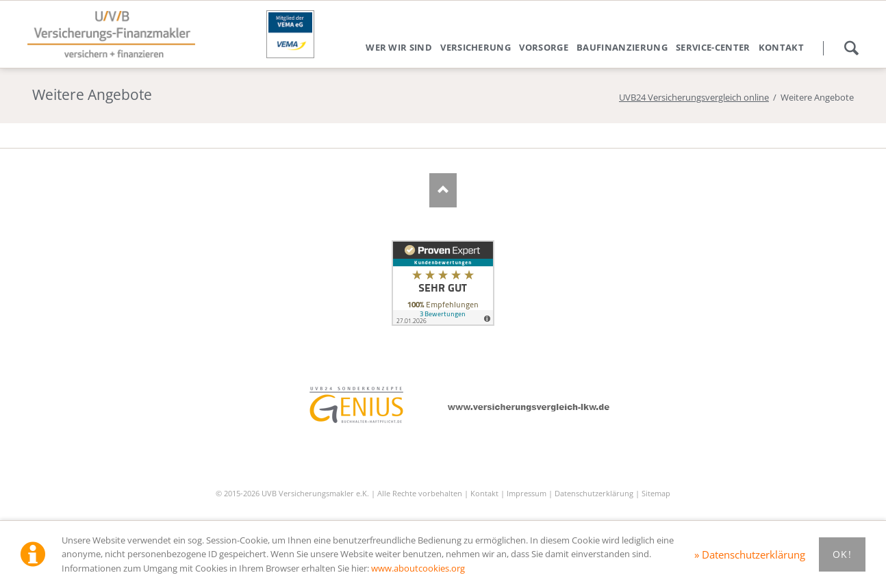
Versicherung (476, 47)
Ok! (842, 554)
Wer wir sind (399, 47)
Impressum (527, 493)
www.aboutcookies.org (418, 568)
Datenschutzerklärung (594, 493)
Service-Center (713, 47)
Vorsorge (544, 47)
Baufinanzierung (622, 47)
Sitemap (656, 493)
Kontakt (781, 47)
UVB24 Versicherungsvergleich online (694, 97)
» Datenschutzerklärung (750, 554)
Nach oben (443, 190)
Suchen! (851, 48)
